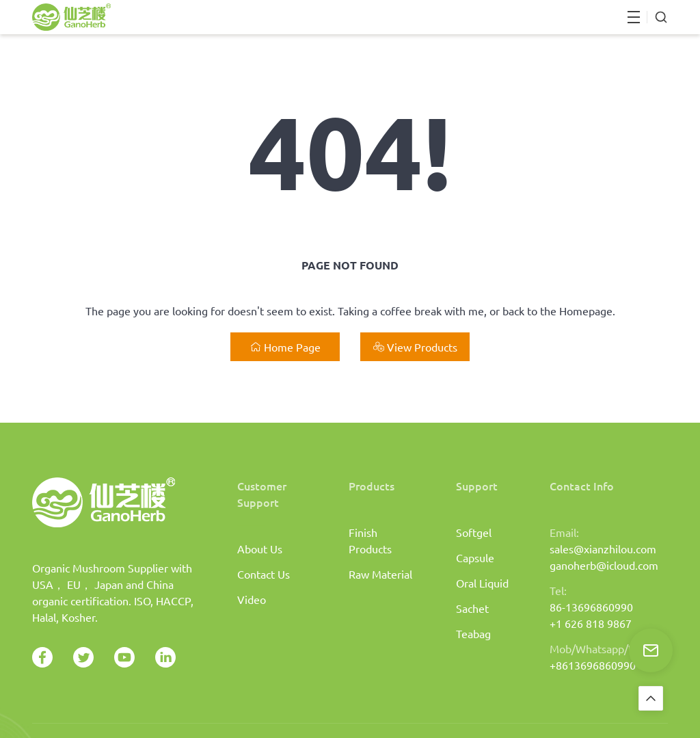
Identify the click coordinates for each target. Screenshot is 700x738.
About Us (260, 549)
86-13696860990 (591, 607)
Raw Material (380, 574)
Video (252, 599)
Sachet (472, 608)
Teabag (473, 633)
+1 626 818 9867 (591, 623)
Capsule (475, 557)
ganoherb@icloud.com (604, 565)
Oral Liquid (482, 583)
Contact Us (264, 574)
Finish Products (370, 540)
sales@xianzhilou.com (603, 549)
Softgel (474, 532)
